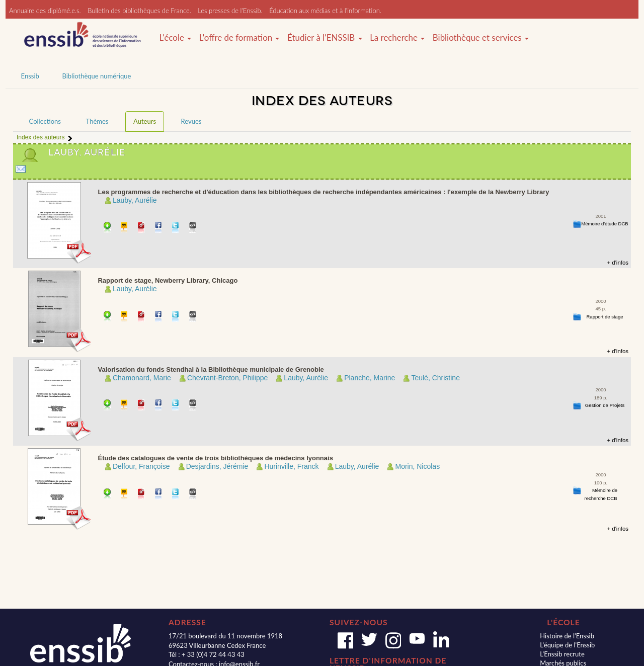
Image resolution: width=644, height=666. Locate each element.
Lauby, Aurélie (135, 200)
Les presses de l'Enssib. (230, 11)
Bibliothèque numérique (96, 76)
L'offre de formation (239, 38)
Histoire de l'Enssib (567, 636)
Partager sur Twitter (176, 228)
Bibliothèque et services (481, 38)
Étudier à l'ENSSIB (325, 38)
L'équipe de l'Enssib (567, 645)
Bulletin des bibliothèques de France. (139, 11)
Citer (125, 228)
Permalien (142, 228)
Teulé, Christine (435, 378)
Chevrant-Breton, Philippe (227, 378)
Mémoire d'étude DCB (605, 224)
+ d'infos (618, 263)
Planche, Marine (370, 378)
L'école (175, 38)
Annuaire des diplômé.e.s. (45, 11)
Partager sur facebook (159, 228)
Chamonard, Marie (142, 378)
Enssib (30, 76)
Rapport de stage (605, 317)
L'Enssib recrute (562, 654)
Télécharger (107, 228)
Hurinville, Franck (291, 466)
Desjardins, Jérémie (217, 466)
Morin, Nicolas (417, 466)
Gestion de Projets (605, 405)
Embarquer (193, 228)
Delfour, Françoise (141, 466)
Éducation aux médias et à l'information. (325, 11)
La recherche (397, 38)
